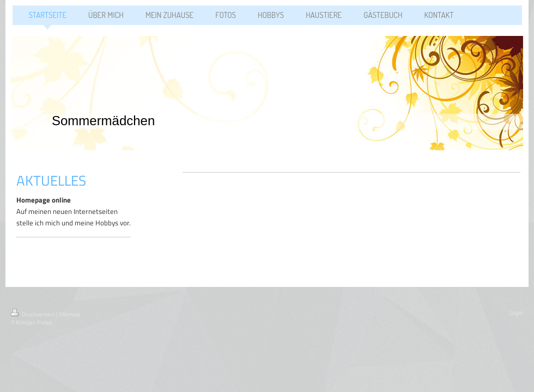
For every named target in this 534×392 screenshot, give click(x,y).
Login (516, 313)
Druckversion (34, 314)
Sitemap (69, 314)
